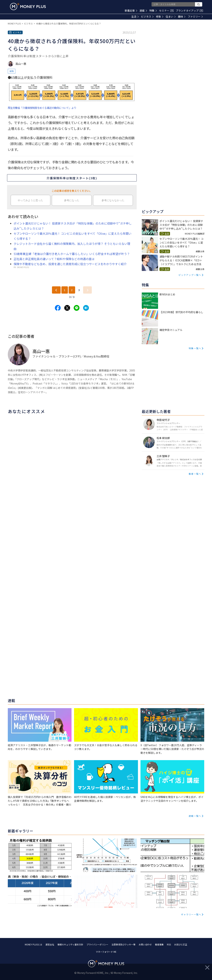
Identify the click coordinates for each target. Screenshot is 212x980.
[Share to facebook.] (58, 308)
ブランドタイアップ (189, 11)
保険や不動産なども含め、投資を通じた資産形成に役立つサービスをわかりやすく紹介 (70, 264)
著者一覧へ (195, 474)
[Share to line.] (77, 308)
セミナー (166, 11)
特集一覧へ (195, 348)
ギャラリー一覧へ (191, 914)
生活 (135, 16)
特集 (153, 11)
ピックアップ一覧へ (190, 275)
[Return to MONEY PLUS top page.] (28, 7)
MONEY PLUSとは (33, 944)
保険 (12, 71)
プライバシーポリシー (97, 944)
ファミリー (195, 16)
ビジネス (147, 16)
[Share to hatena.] (86, 308)
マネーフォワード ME (106, 952)
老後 (160, 16)
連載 (143, 11)
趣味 (182, 16)
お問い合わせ (145, 944)
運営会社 (50, 944)
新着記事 (131, 11)
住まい (171, 16)
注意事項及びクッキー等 (123, 944)
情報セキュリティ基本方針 (70, 944)
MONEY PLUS (14, 23)
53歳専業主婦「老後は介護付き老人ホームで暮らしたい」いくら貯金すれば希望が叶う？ (72, 254)
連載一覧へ (195, 816)
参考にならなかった (113, 200)
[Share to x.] (67, 308)
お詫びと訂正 (181, 944)
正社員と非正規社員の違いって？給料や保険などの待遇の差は (54, 259)
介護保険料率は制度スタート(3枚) (72, 178)
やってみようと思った (30, 200)
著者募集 (159, 944)
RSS (169, 944)
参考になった (72, 200)
